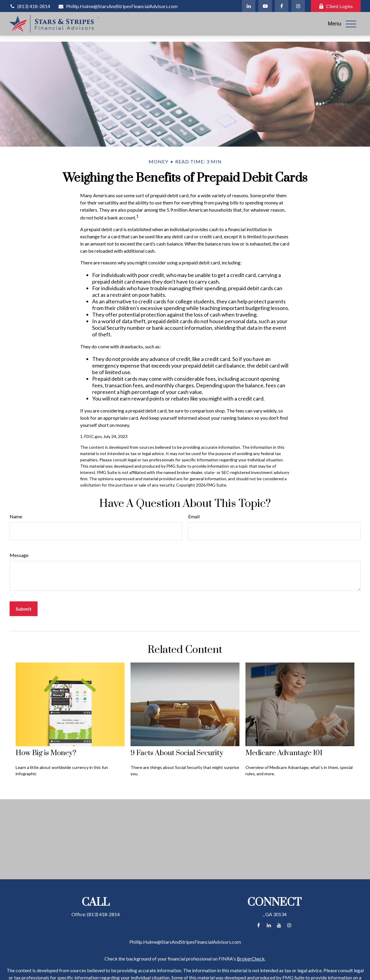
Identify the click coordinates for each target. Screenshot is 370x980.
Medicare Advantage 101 (284, 753)
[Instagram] (298, 6)
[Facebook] (282, 6)
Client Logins (336, 6)
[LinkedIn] (249, 6)
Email (194, 516)
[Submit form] (24, 609)
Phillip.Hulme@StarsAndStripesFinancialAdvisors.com (118, 6)
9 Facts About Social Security (177, 753)
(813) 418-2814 (30, 6)
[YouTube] (265, 6)
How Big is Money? (46, 753)
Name (16, 516)
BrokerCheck (251, 959)
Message (19, 555)
